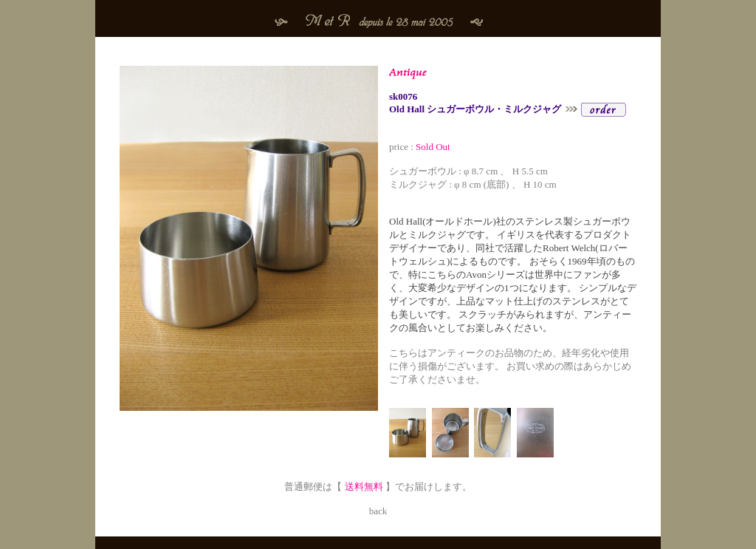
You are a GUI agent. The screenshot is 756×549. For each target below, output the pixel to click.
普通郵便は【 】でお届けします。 (378, 487)
